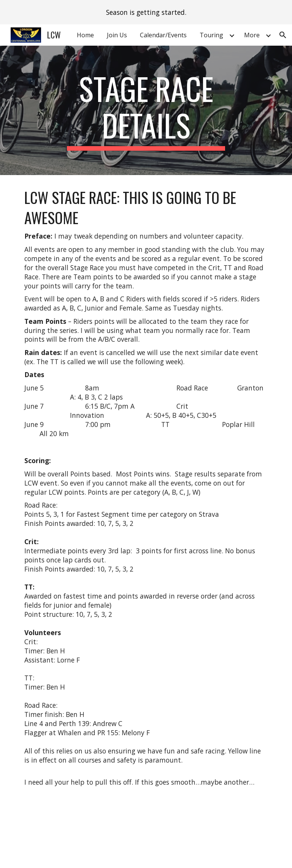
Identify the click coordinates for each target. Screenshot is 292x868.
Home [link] (85, 35)
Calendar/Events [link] (163, 35)
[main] (146, 110)
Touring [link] (211, 35)
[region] (146, 12)
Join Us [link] (117, 35)
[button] (283, 35)
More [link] (252, 35)
